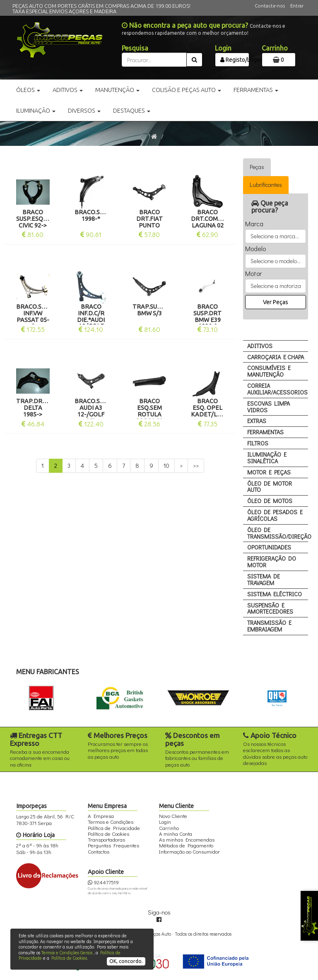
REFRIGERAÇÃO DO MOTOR (272, 562)
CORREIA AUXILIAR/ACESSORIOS (277, 389)
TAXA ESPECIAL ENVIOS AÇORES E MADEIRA (64, 11)
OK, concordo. (126, 961)
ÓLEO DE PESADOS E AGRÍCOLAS (275, 515)
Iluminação (36, 111)
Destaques (132, 111)
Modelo (255, 249)
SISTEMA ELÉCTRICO (275, 594)
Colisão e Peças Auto (187, 90)
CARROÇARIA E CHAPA (276, 357)
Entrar (297, 6)
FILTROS (258, 443)
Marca (254, 224)
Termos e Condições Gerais (67, 952)
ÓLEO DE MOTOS (270, 501)
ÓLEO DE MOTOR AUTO (270, 487)
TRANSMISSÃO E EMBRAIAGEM (269, 626)
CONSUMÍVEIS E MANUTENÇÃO (269, 371)
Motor (253, 273)
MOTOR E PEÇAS (269, 472)
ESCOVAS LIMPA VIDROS (269, 407)
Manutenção (117, 90)
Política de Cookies (69, 958)
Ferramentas (256, 90)
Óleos (28, 90)
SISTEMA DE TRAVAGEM (264, 580)
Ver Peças (276, 302)
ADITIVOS (260, 346)
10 (166, 466)
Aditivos (68, 90)
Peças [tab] (257, 167)
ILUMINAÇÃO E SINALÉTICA (267, 458)
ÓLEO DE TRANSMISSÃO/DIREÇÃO (278, 533)
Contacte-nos (270, 6)
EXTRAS (257, 421)
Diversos (84, 111)
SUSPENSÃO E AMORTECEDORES (270, 609)
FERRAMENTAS (265, 432)
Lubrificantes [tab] (266, 185)
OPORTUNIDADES (269, 547)
